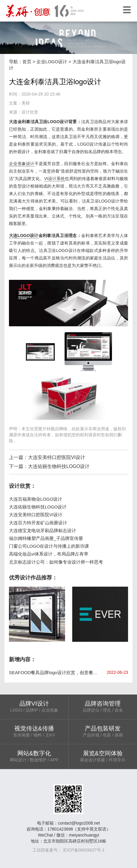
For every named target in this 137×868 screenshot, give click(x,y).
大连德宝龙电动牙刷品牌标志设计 (43, 530)
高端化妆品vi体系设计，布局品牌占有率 (49, 554)
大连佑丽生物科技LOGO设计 (59, 466)
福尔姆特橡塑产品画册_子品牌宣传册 (46, 538)
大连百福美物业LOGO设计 (36, 499)
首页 (27, 62)
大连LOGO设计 (24, 236)
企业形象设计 (22, 164)
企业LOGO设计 (52, 62)
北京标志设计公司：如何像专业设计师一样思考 (56, 562)
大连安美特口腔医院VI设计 (57, 457)
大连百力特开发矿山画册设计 (38, 523)
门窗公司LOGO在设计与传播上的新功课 (49, 546)
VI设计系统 (55, 179)
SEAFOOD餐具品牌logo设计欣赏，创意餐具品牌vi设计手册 (68, 672)
